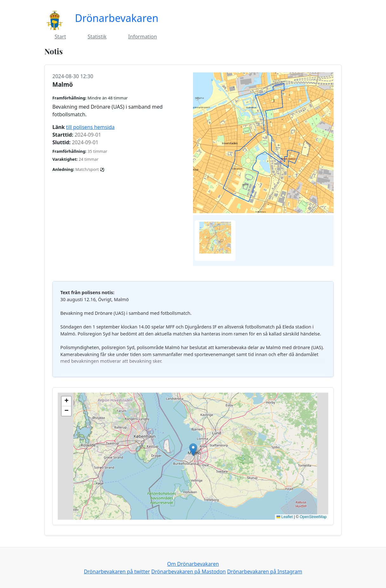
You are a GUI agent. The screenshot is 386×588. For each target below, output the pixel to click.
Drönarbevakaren (117, 18)
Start (60, 37)
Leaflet (285, 517)
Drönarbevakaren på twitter (117, 571)
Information (143, 37)
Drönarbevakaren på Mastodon (189, 571)
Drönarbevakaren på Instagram (264, 571)
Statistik (97, 37)
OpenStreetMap (313, 517)
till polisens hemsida (90, 127)
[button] (193, 450)
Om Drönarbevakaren (193, 564)
